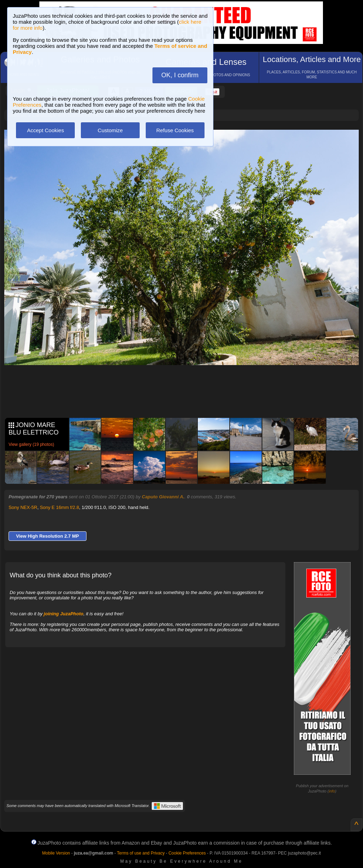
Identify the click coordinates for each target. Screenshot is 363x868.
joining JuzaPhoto (63, 614)
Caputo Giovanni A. (163, 497)
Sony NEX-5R (23, 507)
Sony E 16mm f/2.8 (59, 507)
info (332, 791)
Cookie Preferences (187, 853)
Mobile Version (56, 853)
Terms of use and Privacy (141, 853)
